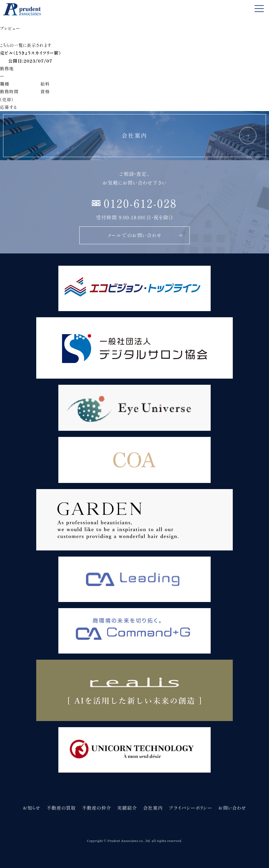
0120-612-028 (140, 203)
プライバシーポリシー (191, 808)
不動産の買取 (61, 808)
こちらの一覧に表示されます (26, 45)
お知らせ (32, 808)
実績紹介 (127, 808)
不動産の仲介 (97, 808)
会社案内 (153, 808)
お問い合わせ (232, 808)
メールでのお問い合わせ (145, 235)
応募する (8, 107)
